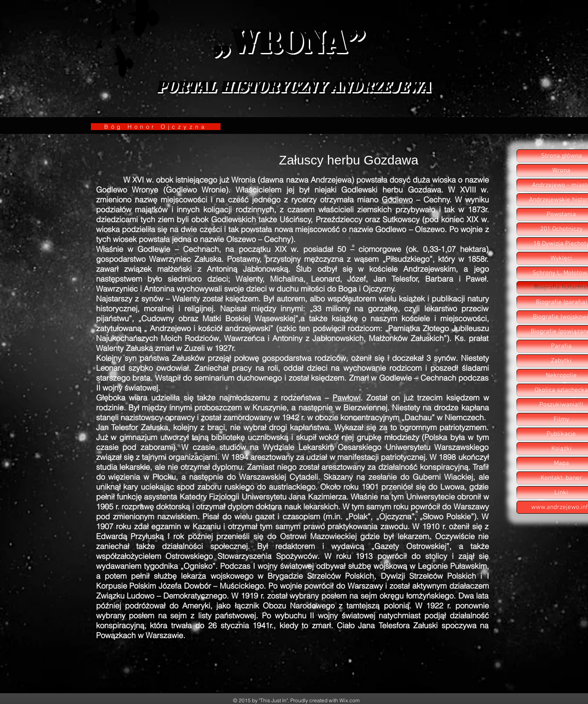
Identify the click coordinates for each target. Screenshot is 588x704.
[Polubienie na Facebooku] (447, 671)
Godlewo (397, 200)
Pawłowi (347, 398)
